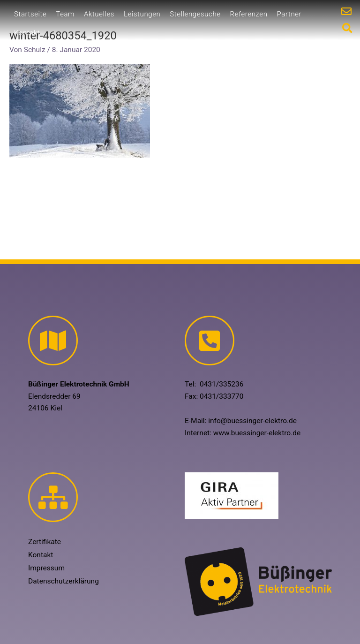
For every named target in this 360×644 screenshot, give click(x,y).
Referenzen (249, 14)
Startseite (30, 14)
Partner (289, 14)
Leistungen (142, 14)
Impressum (46, 568)
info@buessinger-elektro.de (252, 421)
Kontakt (27, 33)
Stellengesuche (195, 14)
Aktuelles (99, 14)
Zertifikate (45, 542)
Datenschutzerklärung (64, 581)
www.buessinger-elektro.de (257, 433)
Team (65, 14)
